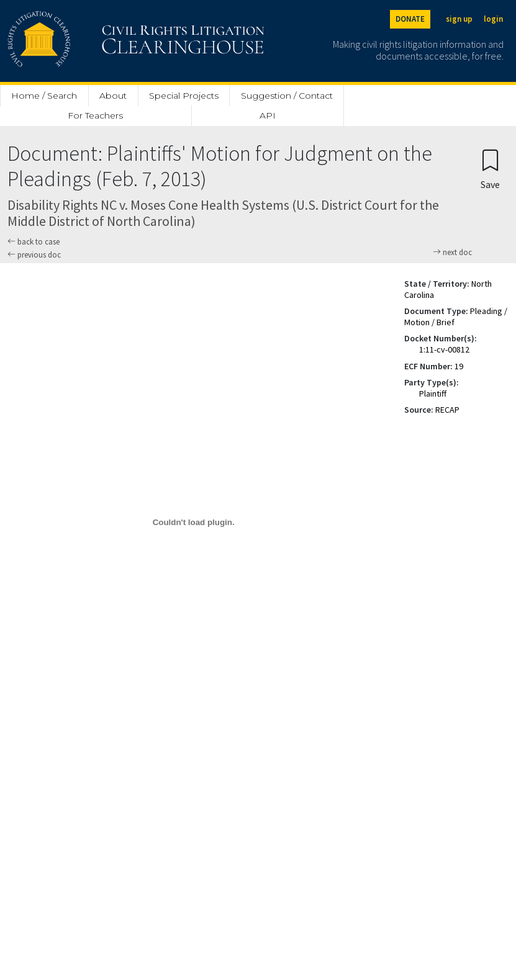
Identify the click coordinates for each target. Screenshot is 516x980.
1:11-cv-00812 (444, 349)
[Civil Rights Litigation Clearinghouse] (101, 41)
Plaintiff (433, 393)
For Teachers (95, 115)
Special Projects (184, 96)
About (113, 96)
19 (459, 366)
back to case (34, 242)
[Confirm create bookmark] (490, 169)
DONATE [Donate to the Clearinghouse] (410, 19)
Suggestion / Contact (287, 96)
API (268, 115)
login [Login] (493, 19)
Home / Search (44, 96)
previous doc (34, 255)
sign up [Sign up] (459, 19)
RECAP (447, 410)
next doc (452, 253)
